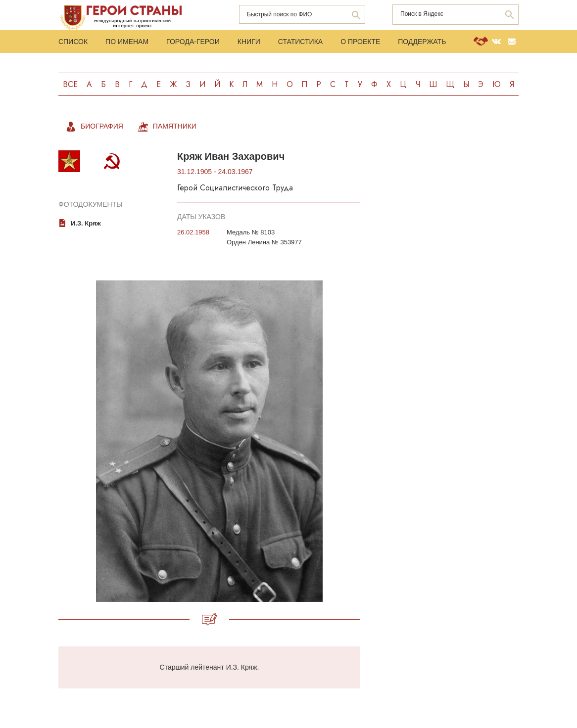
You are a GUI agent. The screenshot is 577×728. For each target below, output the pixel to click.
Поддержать (422, 42)
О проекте (360, 42)
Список (73, 42)
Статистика (300, 42)
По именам (127, 42)
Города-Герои (193, 42)
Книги (249, 42)
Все (70, 84)
